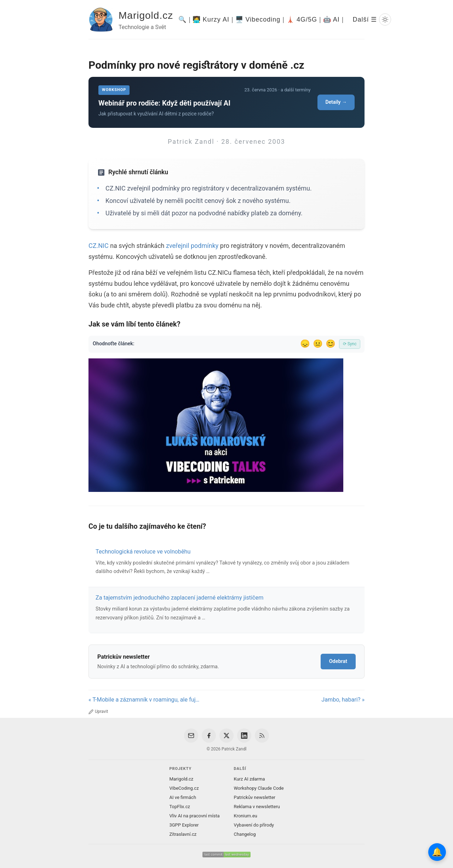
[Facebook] (209, 736)
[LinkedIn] (244, 736)
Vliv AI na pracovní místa (194, 816)
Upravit (98, 711)
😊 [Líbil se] (331, 344)
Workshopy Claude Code (259, 788)
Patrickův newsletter (255, 797)
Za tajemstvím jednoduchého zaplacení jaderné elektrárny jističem (179, 598)
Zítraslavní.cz (183, 834)
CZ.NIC (99, 246)
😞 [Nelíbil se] (305, 344)
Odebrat (338, 661)
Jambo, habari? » (343, 700)
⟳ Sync (350, 344)
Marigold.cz (146, 15)
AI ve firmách (183, 797)
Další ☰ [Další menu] (365, 19)
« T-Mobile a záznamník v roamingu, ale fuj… (144, 700)
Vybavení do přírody (254, 825)
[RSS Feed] (262, 736)
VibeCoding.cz (184, 788)
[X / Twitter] (226, 736)
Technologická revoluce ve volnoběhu (143, 552)
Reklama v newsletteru (257, 807)
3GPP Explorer (184, 825)
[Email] (191, 736)
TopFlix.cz (179, 807)
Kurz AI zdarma (250, 779)
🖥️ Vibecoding (258, 19)
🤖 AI (331, 19)
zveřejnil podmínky (193, 246)
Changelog (245, 834)
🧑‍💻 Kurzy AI (211, 19)
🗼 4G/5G (302, 19)
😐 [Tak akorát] (318, 344)
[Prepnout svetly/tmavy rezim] (385, 19)
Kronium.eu (246, 816)
